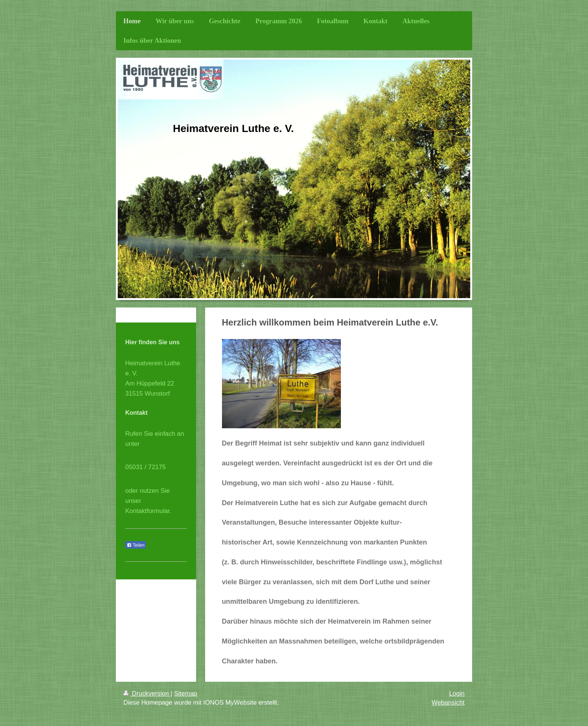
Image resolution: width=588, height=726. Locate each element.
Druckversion (147, 694)
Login (457, 694)
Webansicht (448, 703)
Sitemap (186, 694)
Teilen (136, 545)
